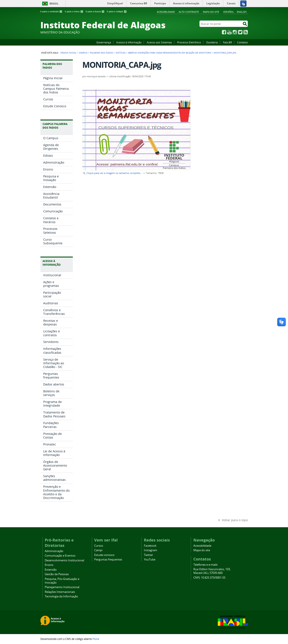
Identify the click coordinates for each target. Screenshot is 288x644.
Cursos (99, 546)
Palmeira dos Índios (101, 53)
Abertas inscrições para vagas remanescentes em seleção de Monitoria (169, 53)
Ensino (49, 565)
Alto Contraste (189, 12)
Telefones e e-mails (205, 565)
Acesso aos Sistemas (159, 42)
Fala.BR (227, 42)
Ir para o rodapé (117, 11)
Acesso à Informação (129, 42)
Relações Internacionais (60, 592)
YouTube (229, 32)
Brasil (54, 4)
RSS (246, 32)
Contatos (242, 42)
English (242, 12)
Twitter (240, 32)
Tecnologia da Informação (61, 596)
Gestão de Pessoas (57, 574)
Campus (83, 53)
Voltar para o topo (235, 520)
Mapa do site (211, 12)
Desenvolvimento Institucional (64, 560)
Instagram (235, 32)
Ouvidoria (212, 42)
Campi (98, 550)
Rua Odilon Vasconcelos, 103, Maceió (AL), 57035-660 (212, 571)
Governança (104, 42)
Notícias (120, 53)
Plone (96, 639)
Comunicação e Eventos (60, 556)
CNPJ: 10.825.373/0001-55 (209, 578)
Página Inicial (68, 53)
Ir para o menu (74, 11)
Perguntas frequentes (108, 560)
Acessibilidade (166, 12)
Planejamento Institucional (62, 587)
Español (229, 12)
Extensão (51, 570)
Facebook (224, 32)
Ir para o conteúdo (51, 11)
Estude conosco (104, 555)
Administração (54, 551)
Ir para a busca (95, 11)
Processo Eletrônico (189, 42)
